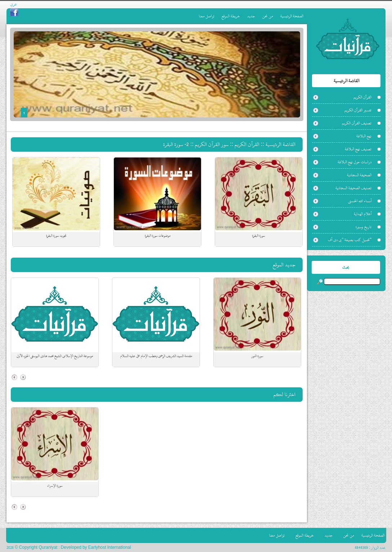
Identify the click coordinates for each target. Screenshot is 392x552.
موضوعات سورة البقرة (158, 236)
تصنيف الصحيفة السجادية (353, 188)
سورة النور (257, 356)
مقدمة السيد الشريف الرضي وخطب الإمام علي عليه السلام (156, 356)
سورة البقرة (259, 236)
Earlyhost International (110, 547)
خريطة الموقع (231, 16)
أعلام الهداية (363, 214)
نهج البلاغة (364, 136)
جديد (251, 16)
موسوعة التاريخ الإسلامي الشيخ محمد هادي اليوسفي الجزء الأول (55, 356)
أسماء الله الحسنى (360, 201)
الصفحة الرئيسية (292, 16)
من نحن (268, 16)
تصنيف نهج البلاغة (358, 149)
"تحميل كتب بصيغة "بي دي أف (350, 240)
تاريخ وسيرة (364, 227)
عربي (14, 4)
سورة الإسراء (55, 486)
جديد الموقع (284, 265)
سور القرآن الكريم (212, 144)
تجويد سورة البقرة (56, 236)
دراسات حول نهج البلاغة (355, 162)
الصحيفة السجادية (359, 175)
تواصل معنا (207, 16)
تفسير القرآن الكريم (358, 110)
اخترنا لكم (284, 394)
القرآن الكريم (362, 97)
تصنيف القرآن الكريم (357, 123)
